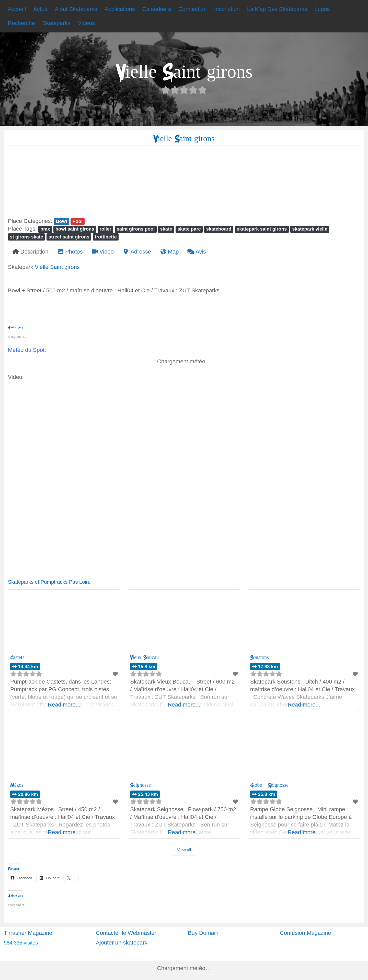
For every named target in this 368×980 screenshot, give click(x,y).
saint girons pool (136, 229)
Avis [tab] (197, 252)
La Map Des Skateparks (277, 9)
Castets (17, 657)
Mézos (17, 785)
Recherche (21, 23)
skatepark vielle (310, 229)
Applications (120, 9)
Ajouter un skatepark (122, 943)
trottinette (106, 237)
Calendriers (157, 9)
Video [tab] (103, 252)
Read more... (64, 705)
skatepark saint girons (262, 229)
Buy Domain (203, 933)
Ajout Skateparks (76, 9)
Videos (86, 23)
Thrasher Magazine (28, 933)
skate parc (189, 229)
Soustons (260, 657)
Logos (322, 9)
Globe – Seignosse (269, 785)
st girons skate (26, 237)
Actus (40, 9)
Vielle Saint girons (57, 267)
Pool (77, 221)
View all (184, 850)
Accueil (17, 9)
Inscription (227, 9)
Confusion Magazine (306, 933)
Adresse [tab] (137, 252)
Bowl (61, 221)
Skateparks (56, 23)
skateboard (219, 229)
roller (106, 229)
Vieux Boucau (144, 657)
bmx (45, 229)
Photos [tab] (70, 252)
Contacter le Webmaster (126, 933)
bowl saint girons (75, 229)
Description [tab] (30, 252)
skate (166, 229)
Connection (193, 9)
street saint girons (69, 237)
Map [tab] (169, 252)
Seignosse (140, 785)
